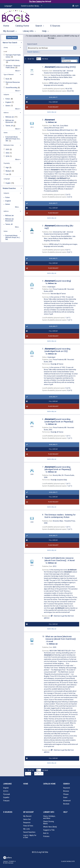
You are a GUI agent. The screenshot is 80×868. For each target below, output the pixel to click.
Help (65, 812)
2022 (8, 153)
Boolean (66, 804)
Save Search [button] (12, 37)
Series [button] (6, 133)
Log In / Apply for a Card (30, 836)
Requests (27, 823)
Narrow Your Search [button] (10, 43)
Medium (9, 171)
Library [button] (6, 47)
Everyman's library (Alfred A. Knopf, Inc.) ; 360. (13, 139)
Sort (63, 58)
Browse (66, 791)
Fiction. (8, 99)
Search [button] (40, 31)
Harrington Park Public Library (13, 56)
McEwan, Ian (10, 117)
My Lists (26, 829)
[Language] (8, 6)
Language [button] (7, 179)
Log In (77, 6)
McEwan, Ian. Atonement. (10, 121)
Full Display (41, 102)
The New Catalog (35, 2)
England (8, 102)
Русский (6, 794)
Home (6, 31)
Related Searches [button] (9, 188)
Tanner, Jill (9, 126)
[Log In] (73, 6)
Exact (65, 797)
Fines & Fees (28, 826)
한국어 (6, 791)
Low (7, 174)
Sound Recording (12, 88)
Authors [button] (6, 113)
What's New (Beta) (50, 827)
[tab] (12, 42)
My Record (27, 816)
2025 (8, 149)
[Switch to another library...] (31, 6)
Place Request (42, 107)
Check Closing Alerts (49, 823)
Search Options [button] (34, 52)
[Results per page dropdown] (39, 59)
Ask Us (46, 833)
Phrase (66, 794)
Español (6, 797)
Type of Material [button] (9, 75)
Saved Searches (29, 832)
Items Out (27, 819)
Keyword (66, 788)
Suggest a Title (49, 830)
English (8, 183)
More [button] (55, 31)
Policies (46, 836)
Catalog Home (22, 31)
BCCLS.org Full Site (40, 852)
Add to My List (52, 112)
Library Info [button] (49, 812)
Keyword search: (32, 44)
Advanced (67, 801)
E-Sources (8, 812)
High (7, 168)
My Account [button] (28, 812)
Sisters (8, 106)
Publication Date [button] (9, 145)
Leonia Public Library (13, 60)
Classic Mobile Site (68, 861)
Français (6, 801)
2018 (8, 156)
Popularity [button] (7, 163)
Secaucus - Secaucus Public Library (13, 67)
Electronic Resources (13, 82)
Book (8, 79)
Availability (41, 97)
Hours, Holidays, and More (49, 817)
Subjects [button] (6, 95)
